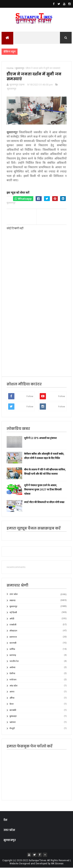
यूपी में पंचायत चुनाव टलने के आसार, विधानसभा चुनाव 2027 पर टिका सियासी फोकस (43, 490)
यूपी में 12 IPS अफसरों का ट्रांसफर (40, 438)
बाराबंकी (13, 710)
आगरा (12, 692)
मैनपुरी (12, 728)
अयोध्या (12, 668)
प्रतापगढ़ (13, 655)
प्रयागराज (13, 637)
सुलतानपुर (12, 89)
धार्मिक (12, 649)
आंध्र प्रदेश (13, 686)
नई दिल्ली (13, 613)
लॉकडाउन (13, 631)
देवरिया (12, 674)
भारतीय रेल (14, 661)
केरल (11, 704)
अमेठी (12, 619)
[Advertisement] (36, 331)
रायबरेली (13, 625)
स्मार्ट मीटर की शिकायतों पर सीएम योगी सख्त (44, 502)
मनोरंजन (13, 680)
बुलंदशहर (13, 716)
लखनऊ (13, 600)
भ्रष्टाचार (13, 722)
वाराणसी (13, 643)
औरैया (12, 698)
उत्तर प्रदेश (14, 594)
